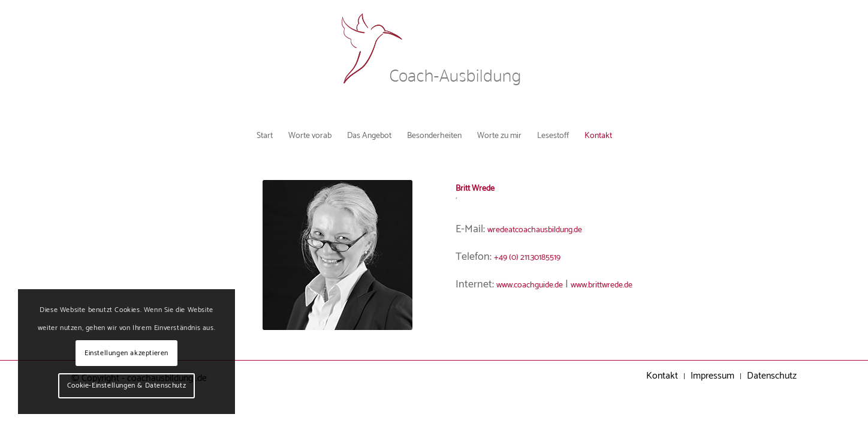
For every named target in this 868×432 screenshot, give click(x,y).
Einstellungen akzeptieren (126, 353)
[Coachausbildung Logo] (434, 60)
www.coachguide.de (541, 287)
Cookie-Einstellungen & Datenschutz (126, 385)
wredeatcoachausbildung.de (551, 233)
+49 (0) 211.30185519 (538, 260)
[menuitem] (226, 135)
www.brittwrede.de (635, 287)
